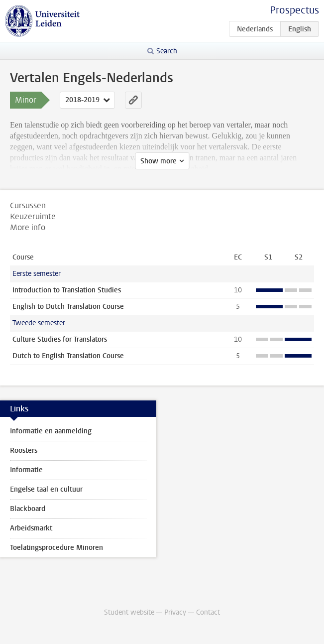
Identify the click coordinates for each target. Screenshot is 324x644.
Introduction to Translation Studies (67, 290)
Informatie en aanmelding (51, 431)
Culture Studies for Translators (60, 339)
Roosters (24, 451)
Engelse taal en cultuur (46, 489)
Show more (159, 161)
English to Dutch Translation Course (68, 307)
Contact (208, 612)
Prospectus (294, 10)
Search (167, 51)
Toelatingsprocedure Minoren (56, 548)
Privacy (175, 612)
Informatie (26, 470)
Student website (129, 612)
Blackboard (28, 509)
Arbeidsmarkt (31, 528)
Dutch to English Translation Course (68, 356)
